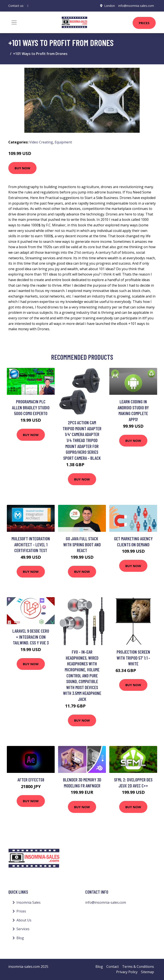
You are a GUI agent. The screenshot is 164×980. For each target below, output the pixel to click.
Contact (113, 967)
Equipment (63, 142)
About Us (24, 920)
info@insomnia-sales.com (136, 6)
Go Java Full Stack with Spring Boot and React (82, 544)
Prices (144, 23)
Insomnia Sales (29, 902)
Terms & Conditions (138, 967)
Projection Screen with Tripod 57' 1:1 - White (133, 658)
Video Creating (41, 142)
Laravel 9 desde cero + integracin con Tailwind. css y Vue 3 (31, 637)
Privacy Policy (127, 972)
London (110, 6)
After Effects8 (31, 780)
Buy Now (22, 168)
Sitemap (147, 972)
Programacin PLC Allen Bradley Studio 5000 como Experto (31, 407)
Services (23, 929)
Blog (20, 938)
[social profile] (28, 6)
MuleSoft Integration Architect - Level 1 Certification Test (31, 544)
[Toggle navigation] (14, 22)
